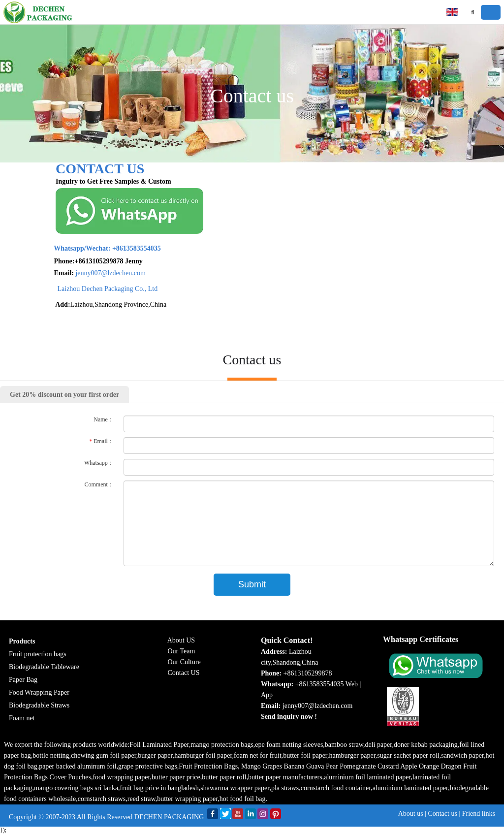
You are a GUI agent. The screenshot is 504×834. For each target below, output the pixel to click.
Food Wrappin (29, 692)
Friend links (479, 814)
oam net (24, 718)
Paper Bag (23, 680)
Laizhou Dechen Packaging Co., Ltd (88, 289)
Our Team (182, 651)
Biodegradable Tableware (44, 667)
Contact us (442, 814)
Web (352, 684)
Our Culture (184, 662)
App (267, 695)
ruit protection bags (40, 654)
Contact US (184, 673)
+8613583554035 (88, 248)
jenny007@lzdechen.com (91, 273)
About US (181, 640)
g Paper (59, 692)
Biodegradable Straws (39, 705)
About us (411, 814)
